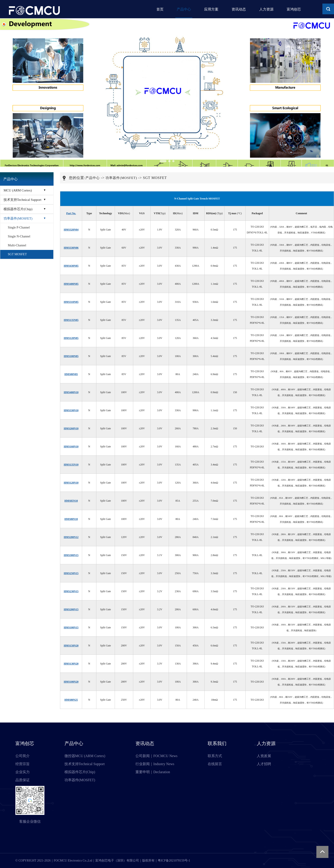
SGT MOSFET (17, 254)
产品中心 (179, 9)
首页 (154, 9)
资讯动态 (236, 9)
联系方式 (215, 756)
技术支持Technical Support (22, 200)
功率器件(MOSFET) (18, 218)
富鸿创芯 (294, 9)
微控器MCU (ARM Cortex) (85, 756)
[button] (163, 161)
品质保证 (23, 780)
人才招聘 (264, 764)
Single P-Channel (19, 227)
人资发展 (264, 756)
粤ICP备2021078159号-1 (174, 861)
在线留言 (215, 764)
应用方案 (207, 9)
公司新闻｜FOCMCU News (156, 756)
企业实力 (23, 772)
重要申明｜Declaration (153, 772)
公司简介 (23, 756)
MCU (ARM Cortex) (18, 190)
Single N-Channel (19, 236)
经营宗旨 (23, 764)
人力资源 (265, 9)
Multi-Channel (17, 245)
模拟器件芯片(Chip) (18, 209)
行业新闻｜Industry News (155, 764)
